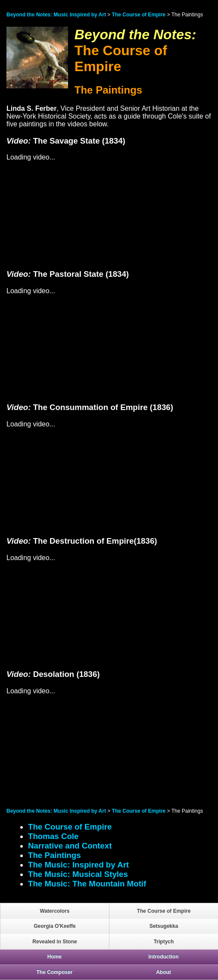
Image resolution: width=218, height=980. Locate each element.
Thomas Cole (53, 836)
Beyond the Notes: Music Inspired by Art (56, 15)
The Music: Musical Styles (78, 874)
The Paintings (54, 855)
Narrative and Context (70, 846)
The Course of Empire (139, 15)
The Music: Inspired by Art (78, 865)
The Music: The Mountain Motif (87, 884)
